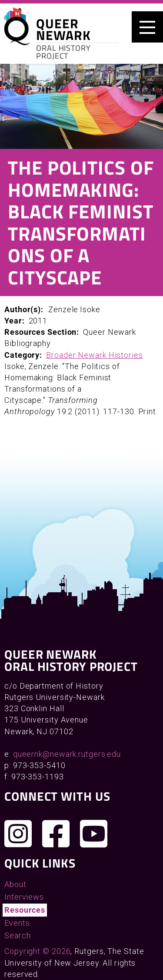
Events (17, 923)
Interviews (24, 897)
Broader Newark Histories (95, 355)
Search (17, 935)
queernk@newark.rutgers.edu (67, 754)
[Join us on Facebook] (56, 834)
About (15, 884)
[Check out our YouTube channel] (94, 834)
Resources (25, 910)
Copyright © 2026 (37, 951)
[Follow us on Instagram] (18, 834)
